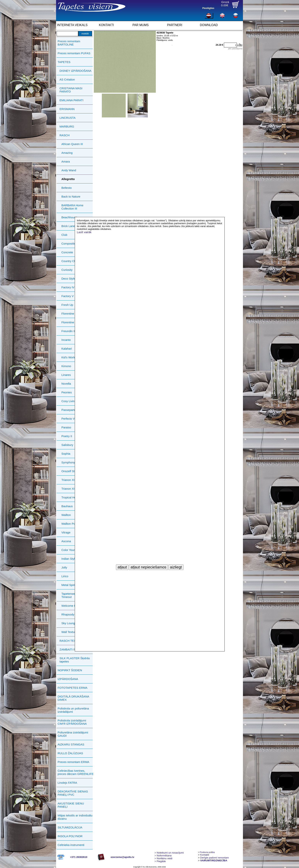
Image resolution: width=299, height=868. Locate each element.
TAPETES (64, 62)
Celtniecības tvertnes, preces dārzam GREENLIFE (76, 772)
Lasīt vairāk (84, 232)
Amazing (67, 153)
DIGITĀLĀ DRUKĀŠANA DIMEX (73, 698)
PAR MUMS (140, 25)
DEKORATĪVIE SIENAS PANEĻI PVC (73, 793)
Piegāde (160, 861)
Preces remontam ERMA (73, 762)
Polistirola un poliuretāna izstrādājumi (73, 710)
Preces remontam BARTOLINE (69, 43)
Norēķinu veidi (163, 858)
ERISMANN (67, 109)
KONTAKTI (106, 25)
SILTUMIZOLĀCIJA (70, 827)
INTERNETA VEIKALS (72, 25)
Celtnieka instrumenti (71, 845)
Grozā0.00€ (225, 4)
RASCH (65, 135)
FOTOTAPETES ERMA (72, 688)
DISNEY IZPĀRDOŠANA (75, 71)
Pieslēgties (208, 8)
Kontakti (205, 855)
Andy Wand (69, 170)
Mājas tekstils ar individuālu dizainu (75, 817)
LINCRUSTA (68, 118)
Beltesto (67, 188)
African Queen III (72, 144)
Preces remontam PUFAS (74, 53)
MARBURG (67, 126)
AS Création (67, 79)
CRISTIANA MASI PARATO (71, 90)
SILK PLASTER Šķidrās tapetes (75, 660)
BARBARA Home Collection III (72, 207)
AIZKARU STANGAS (71, 744)
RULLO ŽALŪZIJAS (70, 753)
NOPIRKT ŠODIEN (70, 670)
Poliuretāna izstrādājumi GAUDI (73, 734)
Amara (66, 161)
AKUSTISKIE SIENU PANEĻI (71, 805)
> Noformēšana (163, 856)
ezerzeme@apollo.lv (122, 857)
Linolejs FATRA (67, 783)
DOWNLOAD (209, 25)
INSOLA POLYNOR (70, 836)
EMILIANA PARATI (71, 100)
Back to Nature (71, 196)
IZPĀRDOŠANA (68, 679)
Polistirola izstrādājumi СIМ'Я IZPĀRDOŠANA (72, 722)
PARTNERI (175, 25)
